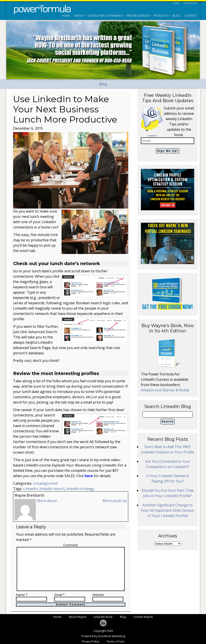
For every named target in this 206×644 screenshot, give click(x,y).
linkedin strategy (80, 489)
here (89, 476)
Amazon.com (152, 390)
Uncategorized (45, 483)
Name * (22, 595)
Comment (71, 545)
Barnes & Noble (176, 390)
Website (98, 595)
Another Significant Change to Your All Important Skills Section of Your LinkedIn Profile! (168, 510)
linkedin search (52, 489)
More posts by (115, 501)
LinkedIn (30, 489)
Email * (59, 595)
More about (47, 501)
